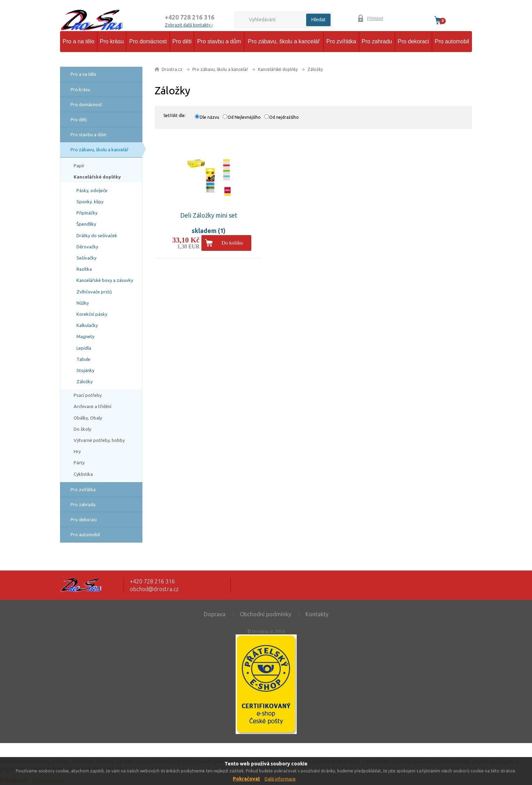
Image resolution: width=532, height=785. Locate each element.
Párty (79, 463)
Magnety (85, 336)
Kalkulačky (87, 325)
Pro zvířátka (341, 41)
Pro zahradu (377, 41)
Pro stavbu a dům (219, 41)
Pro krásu (112, 41)
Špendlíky (86, 224)
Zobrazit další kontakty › (189, 25)
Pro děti (182, 41)
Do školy (82, 429)
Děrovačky (87, 247)
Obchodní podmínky (265, 614)
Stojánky (85, 370)
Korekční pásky (92, 314)
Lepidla (84, 348)
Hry (77, 451)
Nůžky (83, 303)
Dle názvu (209, 117)
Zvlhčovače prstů (94, 292)
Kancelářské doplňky (97, 177)
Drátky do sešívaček (97, 235)
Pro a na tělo (79, 41)
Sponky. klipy (90, 202)
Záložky (84, 381)
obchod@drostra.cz (154, 589)
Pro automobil (452, 41)
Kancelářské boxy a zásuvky (105, 280)
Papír (79, 166)
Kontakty (317, 614)
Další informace (280, 779)
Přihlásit (375, 18)
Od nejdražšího (284, 117)
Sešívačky (86, 258)
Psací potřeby (88, 395)
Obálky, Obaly (88, 418)
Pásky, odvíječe (92, 190)
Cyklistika (83, 474)
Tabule (83, 359)
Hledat (318, 20)
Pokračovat (246, 779)
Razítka (84, 269)
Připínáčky (87, 213)
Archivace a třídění (93, 406)
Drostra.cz (172, 69)
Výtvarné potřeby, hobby (99, 440)
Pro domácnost (148, 41)
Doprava (215, 614)
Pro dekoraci (413, 41)
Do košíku (232, 243)
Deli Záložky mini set (209, 215)
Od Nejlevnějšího (244, 117)
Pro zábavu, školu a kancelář (284, 41)
